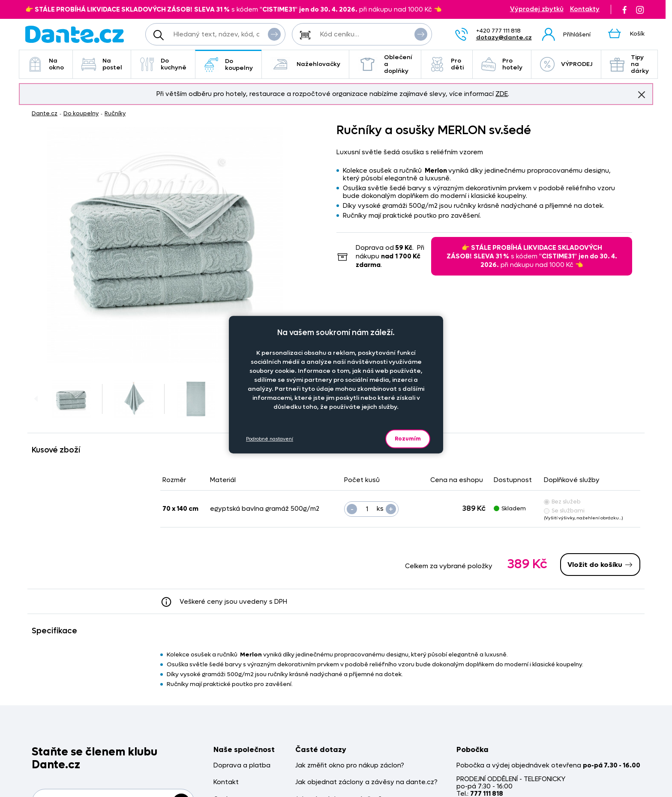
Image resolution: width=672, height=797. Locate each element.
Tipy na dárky (629, 64)
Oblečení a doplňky (385, 64)
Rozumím (408, 439)
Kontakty (585, 9)
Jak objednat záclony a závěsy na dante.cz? (366, 782)
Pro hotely (502, 64)
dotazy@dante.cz (504, 37)
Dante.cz (45, 113)
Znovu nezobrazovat (642, 94)
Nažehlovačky (305, 64)
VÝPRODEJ (566, 64)
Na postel (102, 64)
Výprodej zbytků (537, 9)
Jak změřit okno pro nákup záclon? (350, 766)
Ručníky (115, 113)
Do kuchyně (163, 64)
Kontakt (226, 782)
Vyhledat (274, 34)
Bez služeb (562, 502)
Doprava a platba (242, 766)
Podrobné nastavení (270, 439)
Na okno (46, 64)
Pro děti (447, 64)
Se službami (564, 511)
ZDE (502, 94)
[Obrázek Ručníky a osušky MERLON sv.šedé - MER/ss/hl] (165, 245)
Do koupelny (228, 64)
